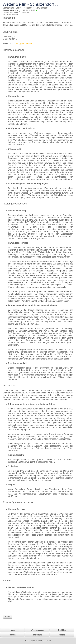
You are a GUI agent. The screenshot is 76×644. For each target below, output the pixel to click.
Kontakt (62, 635)
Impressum (37, 635)
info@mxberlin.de (23, 44)
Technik (12, 635)
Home (12, 630)
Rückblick (62, 630)
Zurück (8, 617)
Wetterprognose (37, 630)
